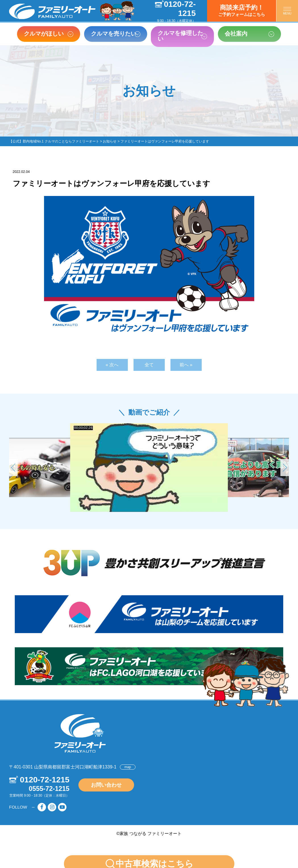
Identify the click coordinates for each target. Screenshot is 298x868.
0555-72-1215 (49, 789)
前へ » (186, 365)
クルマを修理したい (180, 36)
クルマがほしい (44, 34)
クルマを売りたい (114, 34)
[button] (285, 468)
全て (149, 365)
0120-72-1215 (45, 780)
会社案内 (236, 34)
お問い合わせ (106, 785)
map (128, 767)
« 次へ (112, 365)
